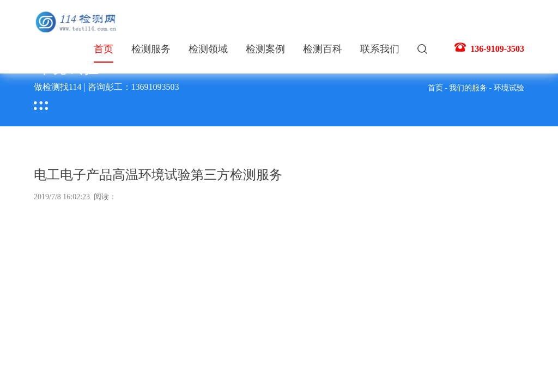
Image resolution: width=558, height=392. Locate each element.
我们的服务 (468, 88)
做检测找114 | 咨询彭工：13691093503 (107, 87)
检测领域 (208, 49)
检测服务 (151, 49)
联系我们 (380, 49)
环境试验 (509, 88)
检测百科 (323, 49)
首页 (104, 53)
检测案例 (265, 49)
